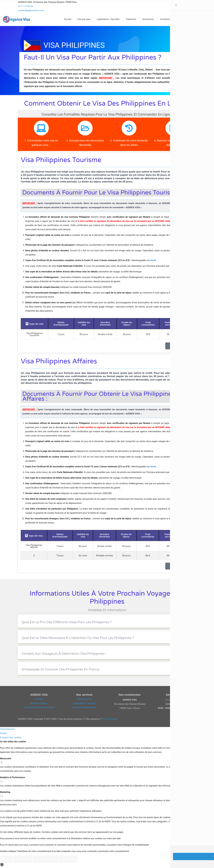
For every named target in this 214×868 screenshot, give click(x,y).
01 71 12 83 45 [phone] (25, 6)
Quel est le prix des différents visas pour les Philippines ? (67, 622)
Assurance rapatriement (84, 707)
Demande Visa (84, 699)
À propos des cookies (11, 737)
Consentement (7, 729)
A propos (39, 699)
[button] (107, 621)
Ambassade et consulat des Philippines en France (60, 669)
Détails (3, 733)
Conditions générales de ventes (39, 707)
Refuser (7, 859)
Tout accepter (68, 859)
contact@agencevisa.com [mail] (31, 10)
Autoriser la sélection (46, 859)
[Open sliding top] (107, 3)
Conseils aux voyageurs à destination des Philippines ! (64, 654)
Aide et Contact (110, 719)
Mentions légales (39, 703)
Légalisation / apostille (84, 703)
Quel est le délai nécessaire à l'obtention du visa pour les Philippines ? (78, 638)
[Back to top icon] (200, 862)
